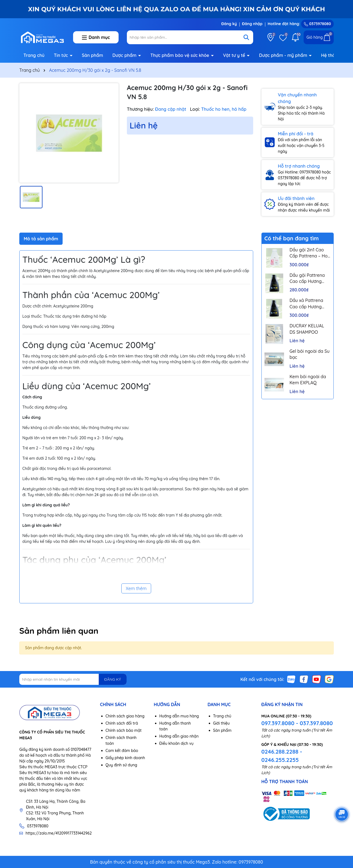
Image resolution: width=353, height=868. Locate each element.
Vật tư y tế (235, 55)
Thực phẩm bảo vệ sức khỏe (180, 55)
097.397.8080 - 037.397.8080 (297, 723)
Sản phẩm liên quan (59, 631)
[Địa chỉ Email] (73, 679)
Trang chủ (34, 55)
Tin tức (61, 55)
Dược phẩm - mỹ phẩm (284, 55)
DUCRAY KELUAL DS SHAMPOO (307, 329)
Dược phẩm (125, 55)
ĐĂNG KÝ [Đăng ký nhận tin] (113, 679)
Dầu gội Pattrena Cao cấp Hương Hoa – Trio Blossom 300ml (310, 278)
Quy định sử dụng (121, 765)
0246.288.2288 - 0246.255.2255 (282, 756)
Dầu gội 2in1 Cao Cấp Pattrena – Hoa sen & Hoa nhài (310, 253)
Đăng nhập (252, 24)
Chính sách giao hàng (125, 716)
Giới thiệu (222, 723)
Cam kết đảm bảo (122, 751)
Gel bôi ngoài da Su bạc (310, 354)
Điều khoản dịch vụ (176, 743)
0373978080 (317, 24)
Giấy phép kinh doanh (125, 758)
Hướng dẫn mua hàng (179, 716)
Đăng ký (229, 24)
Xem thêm (136, 588)
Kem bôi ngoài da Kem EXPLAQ (308, 380)
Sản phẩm (93, 55)
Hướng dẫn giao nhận (179, 736)
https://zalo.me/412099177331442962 (59, 833)
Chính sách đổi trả (122, 723)
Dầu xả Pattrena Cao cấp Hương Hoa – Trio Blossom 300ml (310, 304)
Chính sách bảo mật (124, 730)
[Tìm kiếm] (246, 37)
